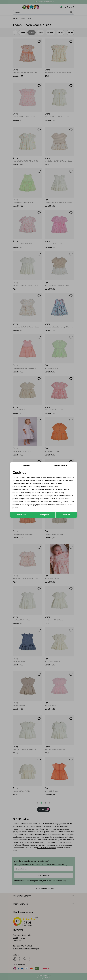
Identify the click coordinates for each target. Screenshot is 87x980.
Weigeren (45, 515)
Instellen (66, 515)
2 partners (46, 483)
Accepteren (22, 515)
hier (25, 502)
